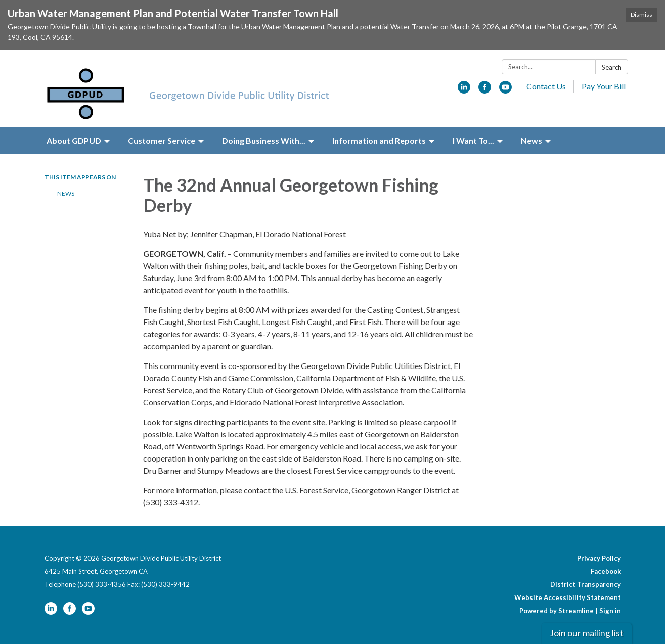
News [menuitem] (531, 140)
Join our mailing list (587, 633)
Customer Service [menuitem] (162, 140)
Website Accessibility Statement (568, 597)
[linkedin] (464, 90)
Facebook (606, 571)
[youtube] (505, 90)
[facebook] (485, 90)
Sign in (610, 611)
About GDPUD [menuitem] (74, 140)
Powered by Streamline (557, 611)
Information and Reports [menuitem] (379, 140)
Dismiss (641, 14)
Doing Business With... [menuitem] (264, 140)
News (66, 193)
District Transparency (586, 584)
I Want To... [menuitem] (473, 140)
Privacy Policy (599, 558)
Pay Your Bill (604, 86)
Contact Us (546, 86)
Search (612, 67)
